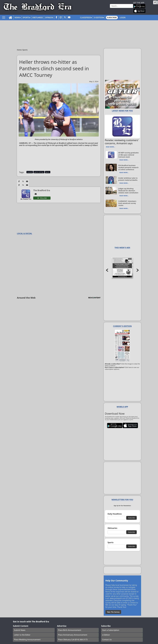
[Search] (121, 6)
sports (48, 172)
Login (123, 18)
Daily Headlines (115, 514)
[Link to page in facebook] (19, 181)
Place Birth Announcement (70, 630)
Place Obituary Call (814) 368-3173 (73, 640)
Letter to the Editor (22, 635)
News (17, 18)
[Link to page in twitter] (23, 181)
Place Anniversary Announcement (73, 635)
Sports (26, 18)
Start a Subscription (111, 630)
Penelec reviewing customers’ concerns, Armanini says (122, 142)
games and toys (39, 172)
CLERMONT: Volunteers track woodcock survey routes (127, 203)
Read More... (111, 147)
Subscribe (112, 18)
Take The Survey (113, 612)
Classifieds (86, 18)
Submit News (20, 630)
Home (20, 50)
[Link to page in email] (27, 181)
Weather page (103, 9)
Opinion (49, 18)
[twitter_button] (65, 18)
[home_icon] (11, 18)
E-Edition (99, 18)
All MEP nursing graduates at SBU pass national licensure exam (128, 155)
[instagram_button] (61, 18)
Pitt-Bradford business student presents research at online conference (128, 167)
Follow (43, 198)
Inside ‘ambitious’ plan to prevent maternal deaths (128, 179)
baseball (30, 172)
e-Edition (106, 635)
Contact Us (107, 640)
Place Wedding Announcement (27, 640)
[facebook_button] (56, 18)
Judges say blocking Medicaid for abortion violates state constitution (128, 191)
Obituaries (38, 18)
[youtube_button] (69, 18)
